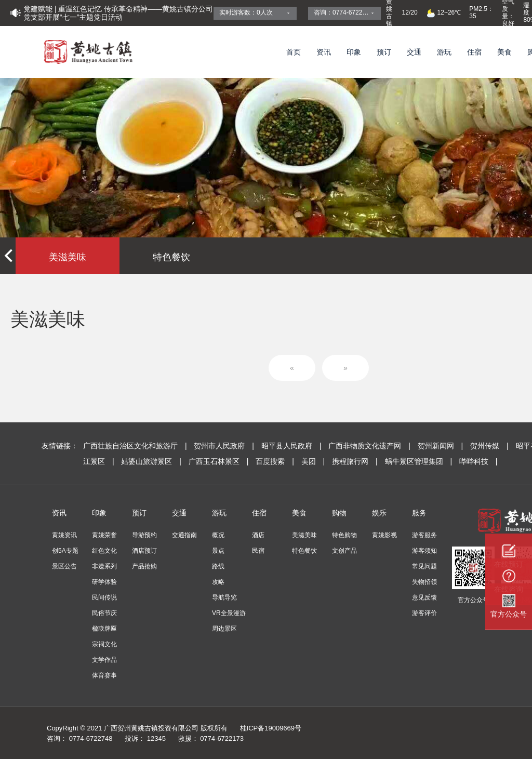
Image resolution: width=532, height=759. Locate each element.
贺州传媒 (490, 446)
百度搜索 (276, 461)
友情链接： (60, 446)
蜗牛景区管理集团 (420, 461)
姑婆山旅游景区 (152, 461)
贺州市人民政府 (225, 446)
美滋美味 (68, 257)
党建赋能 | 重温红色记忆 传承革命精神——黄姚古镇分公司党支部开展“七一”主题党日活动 (118, 13)
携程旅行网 (356, 461)
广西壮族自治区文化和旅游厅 (136, 446)
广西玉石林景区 (220, 461)
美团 (314, 461)
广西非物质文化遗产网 (370, 446)
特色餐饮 (171, 257)
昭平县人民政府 (292, 446)
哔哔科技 (478, 461)
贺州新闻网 (441, 446)
